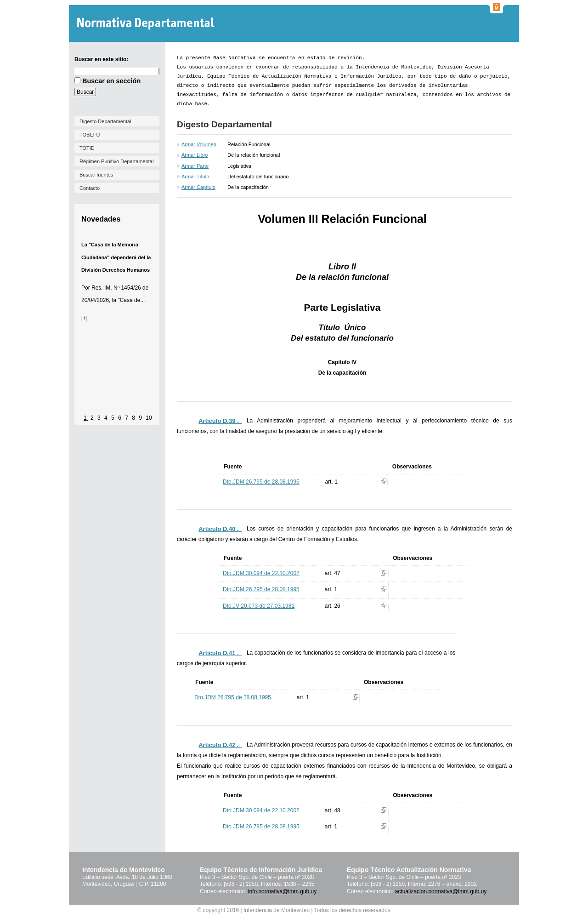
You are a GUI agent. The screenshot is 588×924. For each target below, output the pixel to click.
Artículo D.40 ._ (220, 529)
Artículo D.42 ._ (220, 745)
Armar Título (195, 177)
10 (149, 418)
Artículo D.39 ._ (220, 421)
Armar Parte (195, 166)
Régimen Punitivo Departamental (116, 161)
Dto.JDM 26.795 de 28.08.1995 (261, 482)
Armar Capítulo (198, 187)
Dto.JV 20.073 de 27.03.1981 (259, 606)
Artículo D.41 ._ (220, 653)
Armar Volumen (199, 144)
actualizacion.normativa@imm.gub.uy (441, 891)
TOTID (87, 148)
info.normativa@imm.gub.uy (283, 891)
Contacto (90, 188)
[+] (85, 318)
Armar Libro (195, 155)
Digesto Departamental (105, 121)
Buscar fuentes (96, 175)
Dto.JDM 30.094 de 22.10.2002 (261, 573)
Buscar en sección (111, 81)
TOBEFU (90, 135)
